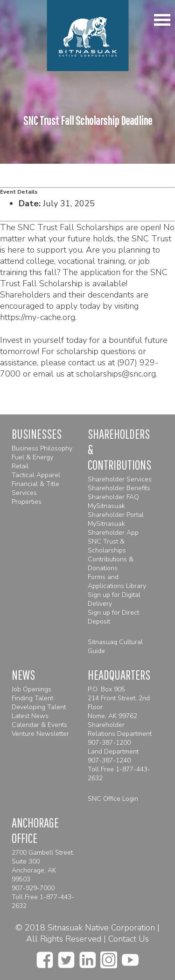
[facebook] (45, 957)
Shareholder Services (120, 479)
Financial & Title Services (35, 488)
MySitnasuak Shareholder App (113, 528)
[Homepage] (87, 36)
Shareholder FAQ (113, 497)
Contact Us (129, 939)
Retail (20, 466)
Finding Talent (32, 698)
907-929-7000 (33, 888)
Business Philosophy (42, 448)
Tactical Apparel (36, 475)
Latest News (30, 716)
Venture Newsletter (40, 734)
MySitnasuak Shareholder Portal (116, 510)
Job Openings (31, 689)
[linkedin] (87, 957)
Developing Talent (39, 707)
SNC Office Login (113, 799)
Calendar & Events (39, 725)
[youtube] (130, 957)
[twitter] (66, 957)
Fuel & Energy (32, 457)
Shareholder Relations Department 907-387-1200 (120, 734)
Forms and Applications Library (117, 581)
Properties (27, 502)
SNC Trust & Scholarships (107, 546)
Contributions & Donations (111, 564)
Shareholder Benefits (119, 488)
